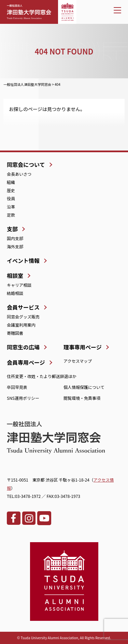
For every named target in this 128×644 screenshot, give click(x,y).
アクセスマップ (78, 361)
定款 (11, 215)
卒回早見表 (17, 387)
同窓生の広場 (23, 347)
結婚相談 (15, 293)
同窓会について (26, 164)
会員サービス (23, 307)
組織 (11, 182)
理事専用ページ (83, 347)
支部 (12, 229)
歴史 (11, 190)
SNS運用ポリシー (23, 398)
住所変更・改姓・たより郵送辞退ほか (42, 376)
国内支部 (15, 238)
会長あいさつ (19, 174)
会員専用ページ (26, 362)
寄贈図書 (15, 333)
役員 (11, 198)
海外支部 (15, 246)
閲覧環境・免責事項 (82, 398)
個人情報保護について (84, 387)
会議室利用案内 (21, 325)
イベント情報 (23, 261)
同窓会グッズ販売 (23, 317)
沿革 (11, 207)
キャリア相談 (19, 285)
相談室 (15, 276)
